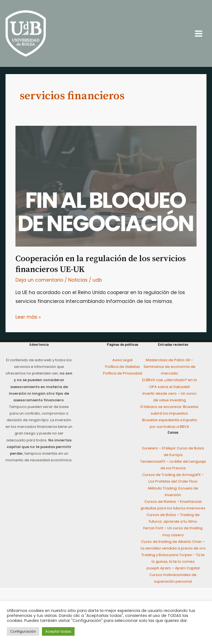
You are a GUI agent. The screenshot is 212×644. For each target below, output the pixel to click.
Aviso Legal (122, 360)
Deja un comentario (39, 280)
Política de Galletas (123, 367)
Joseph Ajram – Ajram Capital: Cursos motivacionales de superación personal (173, 575)
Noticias (78, 280)
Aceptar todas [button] (58, 631)
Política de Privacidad (123, 373)
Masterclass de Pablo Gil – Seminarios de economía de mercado (169, 367)
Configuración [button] (23, 631)
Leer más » (28, 317)
